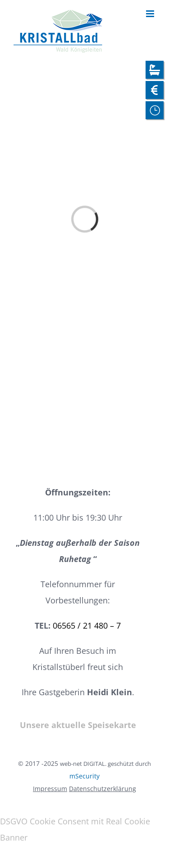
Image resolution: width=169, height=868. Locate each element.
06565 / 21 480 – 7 (87, 625)
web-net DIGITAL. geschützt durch (105, 764)
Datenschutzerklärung (103, 789)
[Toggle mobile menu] (151, 14)
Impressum (50, 789)
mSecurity (84, 776)
